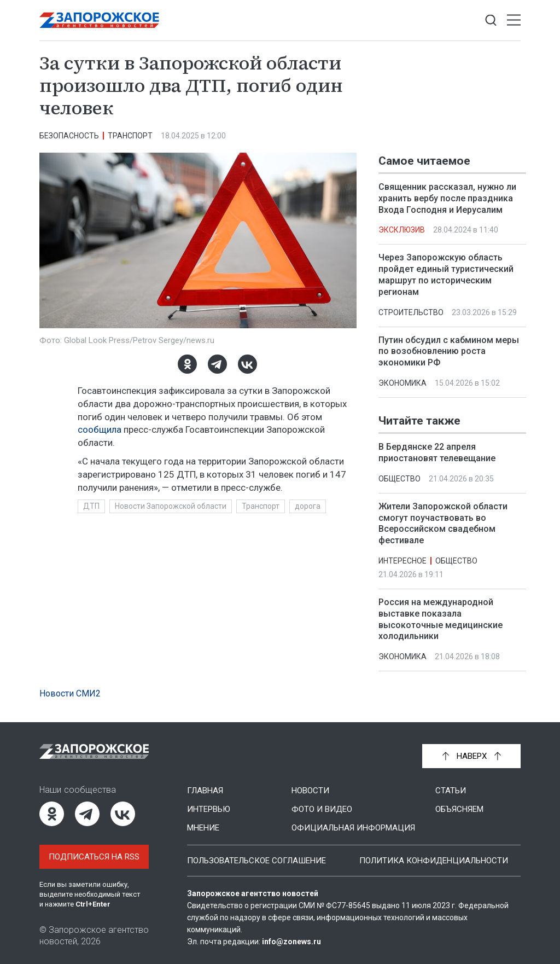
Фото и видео (322, 809)
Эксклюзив (402, 230)
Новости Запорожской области (171, 506)
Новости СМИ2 (70, 693)
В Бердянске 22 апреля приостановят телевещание (437, 452)
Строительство (411, 312)
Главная (205, 791)
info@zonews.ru (291, 942)
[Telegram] (217, 364)
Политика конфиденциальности (434, 861)
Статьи (451, 791)
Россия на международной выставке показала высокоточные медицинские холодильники (441, 619)
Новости (310, 791)
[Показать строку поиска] (491, 21)
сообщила (100, 429)
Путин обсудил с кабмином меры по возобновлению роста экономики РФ (449, 352)
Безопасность (69, 136)
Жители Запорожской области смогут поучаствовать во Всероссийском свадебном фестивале (443, 523)
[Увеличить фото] (198, 240)
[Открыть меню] (514, 21)
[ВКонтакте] (247, 364)
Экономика (402, 383)
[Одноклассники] (187, 364)
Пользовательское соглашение (256, 861)
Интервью (209, 809)
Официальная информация (353, 828)
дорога (308, 506)
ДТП (91, 506)
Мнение (203, 828)
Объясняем (459, 809)
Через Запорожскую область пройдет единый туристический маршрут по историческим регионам (446, 274)
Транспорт (130, 136)
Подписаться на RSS (94, 857)
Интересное (402, 561)
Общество (399, 479)
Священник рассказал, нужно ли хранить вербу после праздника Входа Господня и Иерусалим (447, 198)
